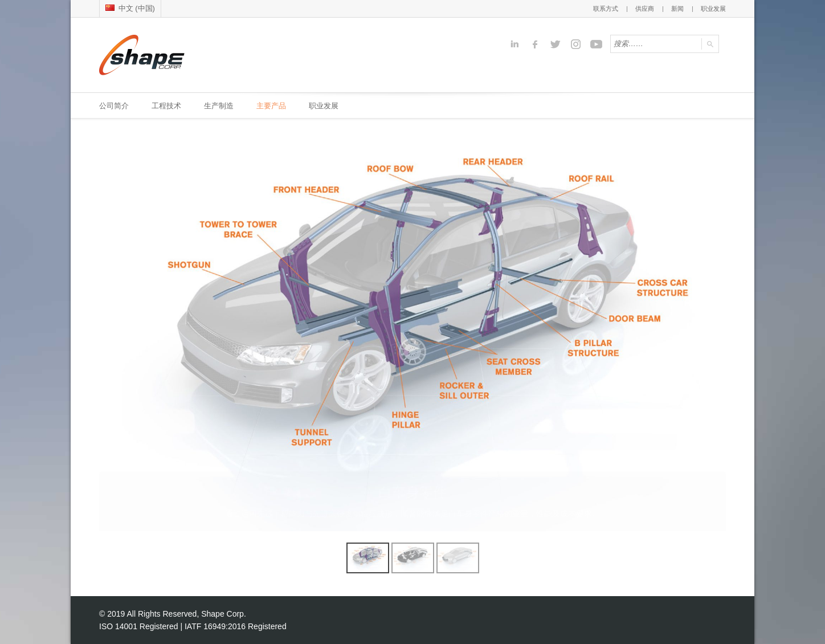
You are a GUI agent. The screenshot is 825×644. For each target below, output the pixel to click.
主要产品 (271, 105)
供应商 (645, 9)
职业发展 (713, 9)
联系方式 (606, 9)
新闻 (677, 9)
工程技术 (166, 105)
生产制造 (219, 105)
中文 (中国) (130, 8)
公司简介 (114, 105)
